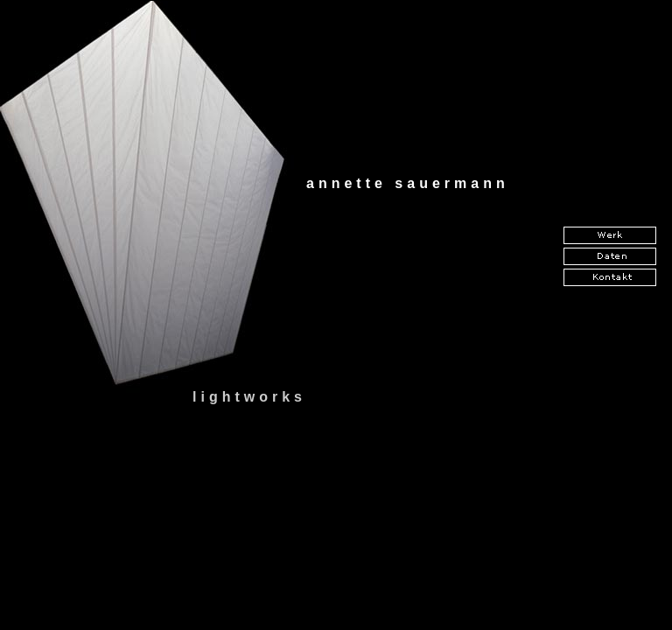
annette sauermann (408, 183)
